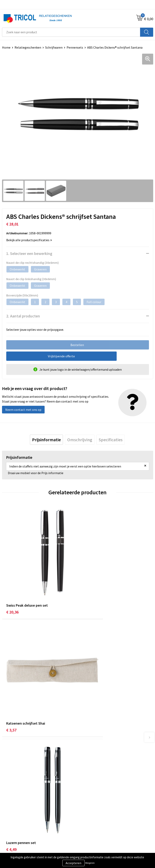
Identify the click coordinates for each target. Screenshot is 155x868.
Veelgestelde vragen (94, 763)
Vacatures (86, 769)
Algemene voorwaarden (96, 821)
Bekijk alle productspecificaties (29, 240)
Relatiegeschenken (28, 47)
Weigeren (90, 863)
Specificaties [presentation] (111, 440)
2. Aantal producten (23, 316)
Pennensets (75, 47)
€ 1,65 (87, 680)
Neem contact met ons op (23, 410)
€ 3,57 (87, 586)
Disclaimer (87, 833)
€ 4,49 (11, 680)
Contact (8, 821)
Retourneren (11, 833)
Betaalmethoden (14, 827)
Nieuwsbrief (88, 757)
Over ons (86, 750)
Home (6, 47)
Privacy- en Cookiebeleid (96, 827)
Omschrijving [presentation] (80, 440)
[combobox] (71, 32)
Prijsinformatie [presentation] (46, 440)
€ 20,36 (12, 586)
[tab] (46, 440)
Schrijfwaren (54, 47)
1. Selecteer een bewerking (29, 253)
